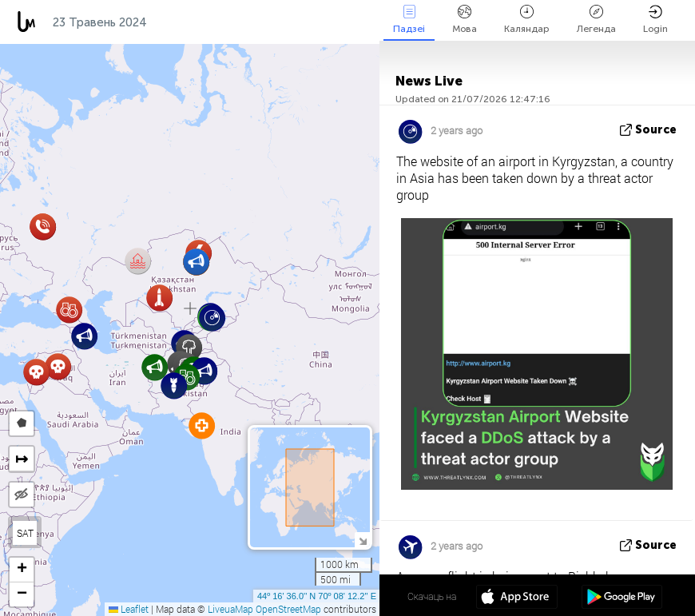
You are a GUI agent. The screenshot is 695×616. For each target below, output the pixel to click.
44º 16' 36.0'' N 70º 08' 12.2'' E (317, 596)
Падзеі (409, 20)
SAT (25, 533)
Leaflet (129, 609)
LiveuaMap (230, 609)
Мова (465, 20)
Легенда (596, 20)
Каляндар (527, 20)
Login (655, 20)
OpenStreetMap (288, 609)
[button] (58, 366)
